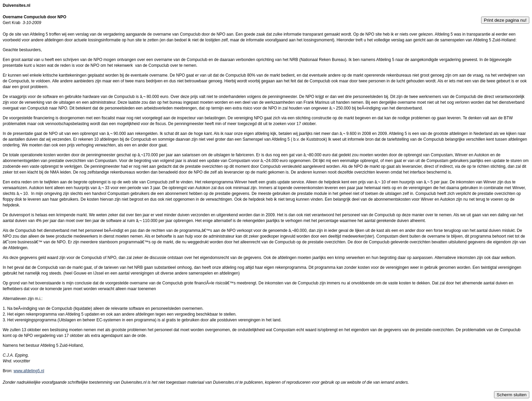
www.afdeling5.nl (29, 371)
